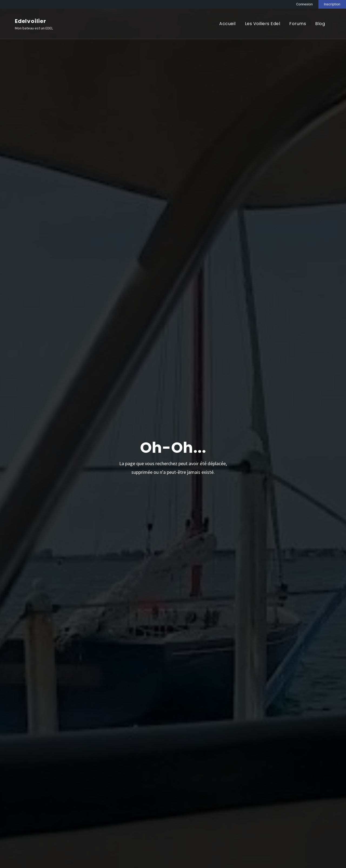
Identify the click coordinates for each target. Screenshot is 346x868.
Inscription (332, 4)
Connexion (305, 4)
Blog (320, 24)
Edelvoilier (31, 21)
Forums (298, 24)
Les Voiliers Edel (263, 24)
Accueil (227, 24)
